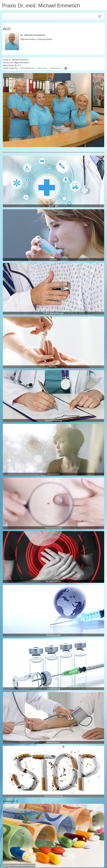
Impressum (42, 68)
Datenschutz (56, 68)
